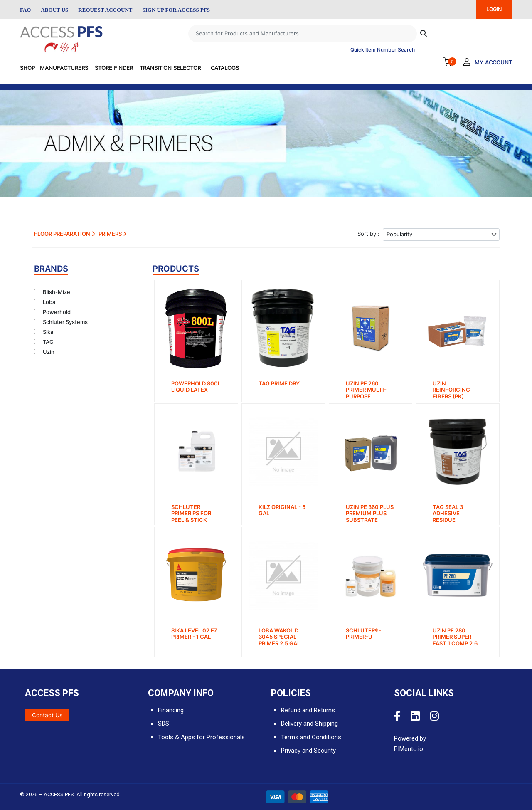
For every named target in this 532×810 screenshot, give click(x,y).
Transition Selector (170, 68)
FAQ (25, 10)
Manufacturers (64, 68)
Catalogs (225, 68)
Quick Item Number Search (383, 50)
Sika (48, 332)
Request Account (105, 10)
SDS (164, 724)
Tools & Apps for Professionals (201, 737)
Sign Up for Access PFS (176, 10)
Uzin (49, 352)
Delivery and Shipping (309, 724)
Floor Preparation (64, 234)
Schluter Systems (65, 322)
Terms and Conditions (311, 737)
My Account (493, 62)
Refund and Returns (308, 710)
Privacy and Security (308, 751)
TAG (48, 342)
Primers (112, 234)
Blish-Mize (57, 292)
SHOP (27, 68)
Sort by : (368, 234)
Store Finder (114, 68)
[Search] (303, 34)
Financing (171, 710)
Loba (49, 302)
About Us (54, 10)
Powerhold (57, 312)
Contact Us (47, 715)
